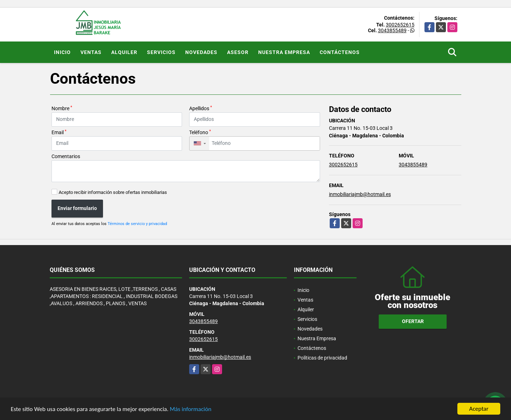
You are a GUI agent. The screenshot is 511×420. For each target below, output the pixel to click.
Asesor (238, 52)
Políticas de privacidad (322, 358)
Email (59, 132)
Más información (191, 409)
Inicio (62, 52)
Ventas (91, 52)
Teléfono (200, 132)
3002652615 (400, 25)
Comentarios (66, 156)
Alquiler (124, 52)
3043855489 (392, 30)
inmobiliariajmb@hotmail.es (360, 194)
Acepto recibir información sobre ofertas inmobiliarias (113, 192)
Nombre (62, 108)
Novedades (201, 52)
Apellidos (201, 108)
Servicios (161, 52)
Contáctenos (340, 52)
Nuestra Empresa (284, 52)
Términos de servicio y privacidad (137, 224)
